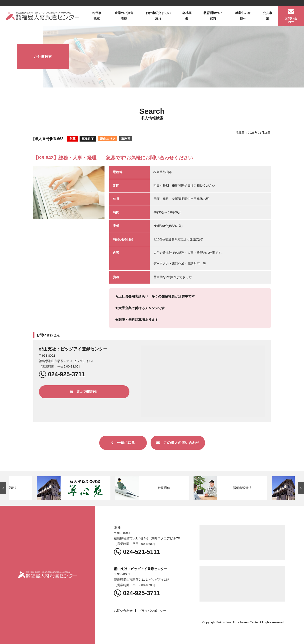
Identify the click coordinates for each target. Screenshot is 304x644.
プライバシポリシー (152, 611)
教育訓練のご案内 (213, 16)
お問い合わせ (123, 611)
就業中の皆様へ (243, 16)
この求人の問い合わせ (178, 443)
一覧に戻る (123, 443)
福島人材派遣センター (43, 16)
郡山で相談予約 (84, 392)
